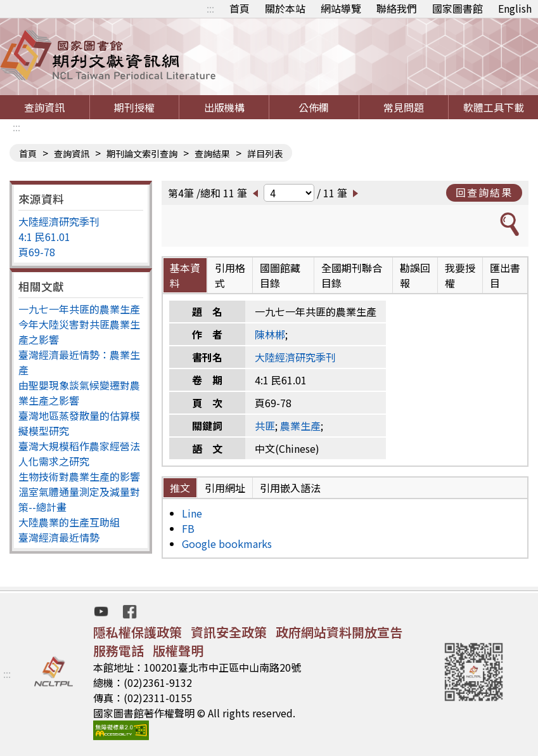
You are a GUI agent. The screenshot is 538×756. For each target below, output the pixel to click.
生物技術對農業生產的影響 (79, 476)
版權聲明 (178, 650)
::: (210, 8)
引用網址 (225, 488)
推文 (180, 488)
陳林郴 (270, 334)
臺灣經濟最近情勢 (59, 537)
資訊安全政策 (229, 632)
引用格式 (230, 275)
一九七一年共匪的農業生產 (79, 309)
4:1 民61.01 (44, 237)
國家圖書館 (458, 8)
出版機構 (224, 107)
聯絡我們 (397, 8)
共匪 (265, 426)
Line (192, 513)
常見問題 (404, 107)
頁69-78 (37, 252)
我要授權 (460, 275)
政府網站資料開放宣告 (339, 632)
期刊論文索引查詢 (142, 153)
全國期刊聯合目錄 (352, 275)
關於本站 (285, 8)
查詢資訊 (44, 107)
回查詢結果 (484, 192)
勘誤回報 (415, 275)
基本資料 (185, 275)
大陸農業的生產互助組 (69, 522)
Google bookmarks (227, 544)
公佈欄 (314, 107)
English (515, 8)
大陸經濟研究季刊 (59, 221)
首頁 (240, 8)
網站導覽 (341, 8)
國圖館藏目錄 (280, 275)
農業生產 (300, 426)
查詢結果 (212, 153)
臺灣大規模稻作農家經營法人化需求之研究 (79, 453)
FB (188, 528)
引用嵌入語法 (290, 488)
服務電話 (118, 650)
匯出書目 (505, 275)
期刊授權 (134, 107)
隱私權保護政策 (138, 632)
